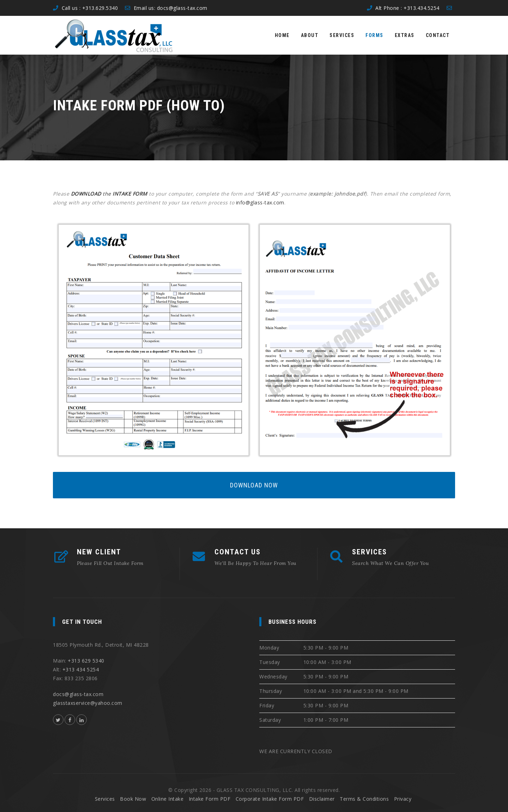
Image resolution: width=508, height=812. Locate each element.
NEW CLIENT (99, 552)
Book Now (133, 799)
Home (282, 35)
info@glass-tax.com (260, 202)
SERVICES (370, 552)
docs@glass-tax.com (182, 8)
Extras (405, 35)
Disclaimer (322, 799)
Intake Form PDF (210, 799)
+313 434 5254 (81, 669)
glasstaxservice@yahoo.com (88, 703)
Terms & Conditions (364, 799)
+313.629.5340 (100, 8)
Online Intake (168, 799)
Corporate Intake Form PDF (270, 799)
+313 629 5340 (86, 661)
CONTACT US (238, 552)
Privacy (403, 799)
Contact (438, 35)
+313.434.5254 (422, 8)
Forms (374, 35)
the (110, 194)
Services (342, 35)
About (310, 35)
